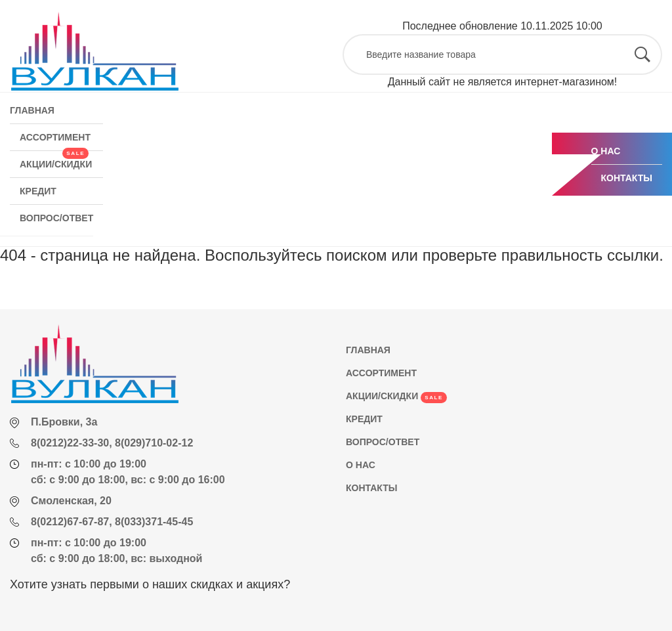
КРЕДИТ (38, 191)
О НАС (606, 151)
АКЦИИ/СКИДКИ (56, 160)
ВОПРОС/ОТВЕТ (56, 218)
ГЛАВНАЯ (32, 110)
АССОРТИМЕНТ (55, 137)
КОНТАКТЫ (627, 178)
